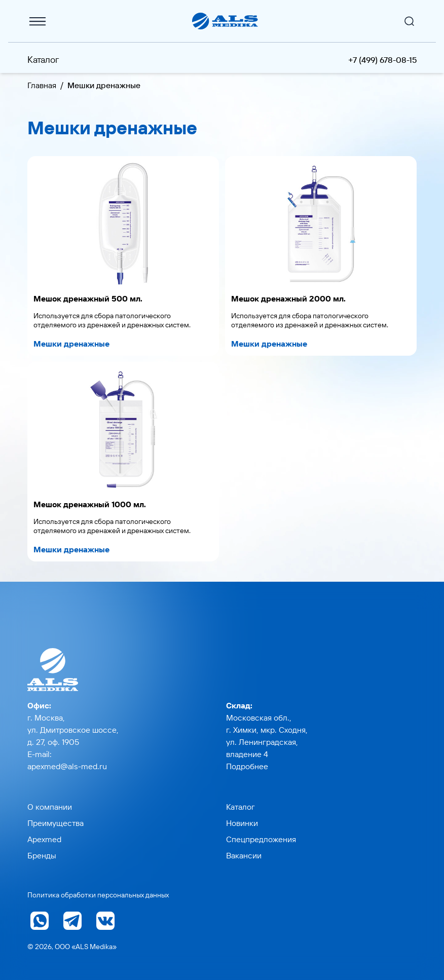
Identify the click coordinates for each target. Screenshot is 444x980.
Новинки (242, 823)
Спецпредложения (261, 839)
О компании (50, 807)
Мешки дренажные (71, 344)
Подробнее (247, 766)
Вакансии (244, 855)
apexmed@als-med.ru (67, 766)
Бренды (42, 855)
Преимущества (55, 823)
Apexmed (44, 839)
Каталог (43, 60)
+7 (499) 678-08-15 (382, 60)
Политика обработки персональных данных (98, 895)
